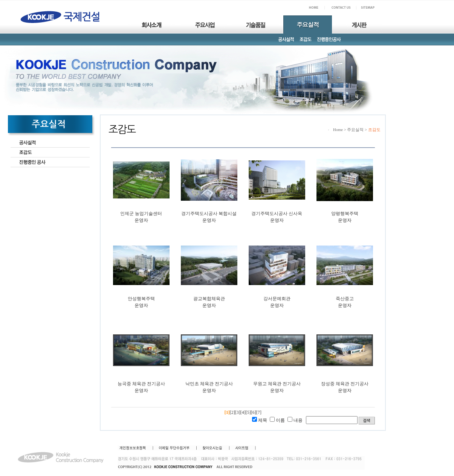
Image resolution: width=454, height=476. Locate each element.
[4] (243, 412)
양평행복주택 (345, 214)
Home (338, 130)
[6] (254, 412)
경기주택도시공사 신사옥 (277, 214)
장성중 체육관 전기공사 (345, 384)
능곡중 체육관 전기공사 (141, 384)
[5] (248, 412)
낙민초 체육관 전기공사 (209, 384)
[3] (238, 412)
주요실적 (355, 130)
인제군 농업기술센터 (141, 214)
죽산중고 (345, 299)
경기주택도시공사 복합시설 (209, 214)
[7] (259, 412)
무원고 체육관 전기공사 (277, 384)
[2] (232, 412)
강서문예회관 (277, 299)
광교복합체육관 (209, 299)
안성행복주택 (141, 299)
